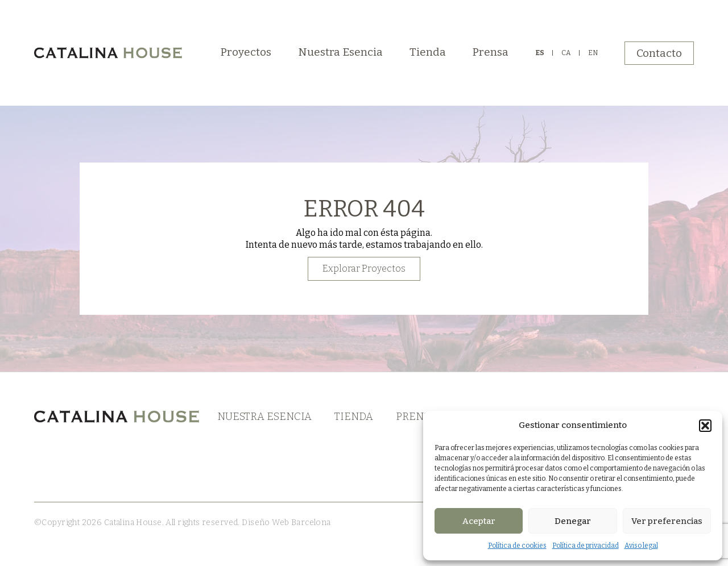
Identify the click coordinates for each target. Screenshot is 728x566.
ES (540, 53)
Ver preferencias (667, 521)
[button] (705, 426)
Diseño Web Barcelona (286, 523)
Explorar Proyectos (364, 269)
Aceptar (479, 521)
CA (566, 53)
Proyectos (246, 52)
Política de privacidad (586, 546)
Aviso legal (641, 546)
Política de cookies (517, 546)
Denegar (573, 521)
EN (593, 53)
